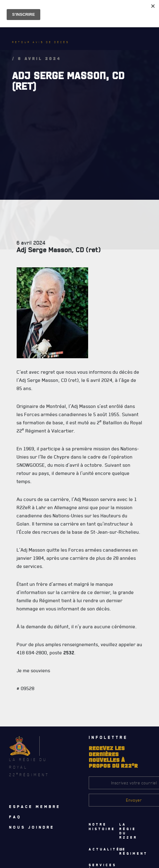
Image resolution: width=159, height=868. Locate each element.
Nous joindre (32, 827)
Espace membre (35, 806)
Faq (15, 817)
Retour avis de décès (41, 42)
